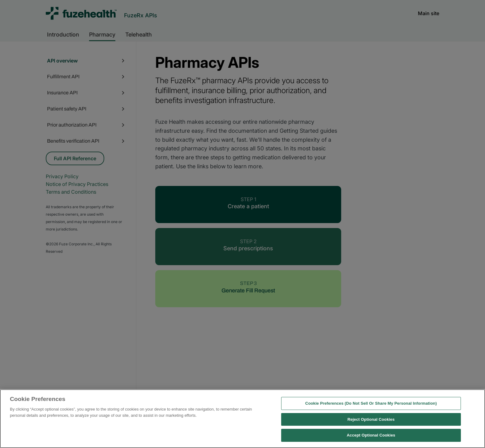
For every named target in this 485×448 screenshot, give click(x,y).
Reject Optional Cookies (371, 419)
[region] (242, 419)
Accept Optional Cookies (371, 435)
